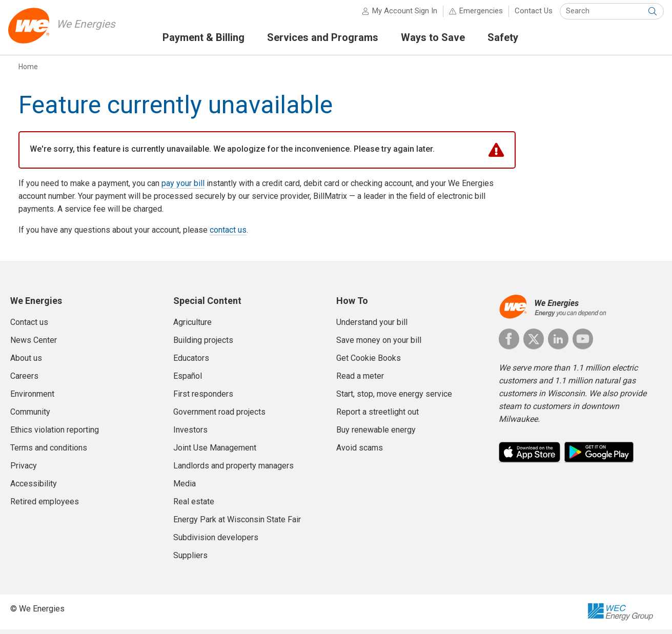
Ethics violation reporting (55, 434)
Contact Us (532, 15)
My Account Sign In (403, 15)
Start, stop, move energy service (394, 398)
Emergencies (479, 15)
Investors (190, 434)
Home (28, 71)
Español (188, 381)
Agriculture (192, 327)
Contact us (29, 327)
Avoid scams (360, 452)
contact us (228, 235)
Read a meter (360, 381)
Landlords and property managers (233, 470)
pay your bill (183, 188)
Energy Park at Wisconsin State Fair (237, 524)
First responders (203, 398)
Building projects (203, 345)
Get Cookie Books (369, 363)
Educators (191, 363)
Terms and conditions (49, 452)
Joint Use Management (215, 452)
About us (26, 363)
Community (30, 416)
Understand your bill (372, 327)
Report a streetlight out (378, 416)
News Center (34, 345)
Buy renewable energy (376, 434)
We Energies (90, 28)
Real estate (194, 506)
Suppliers (190, 560)
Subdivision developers (216, 542)
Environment (32, 398)
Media (185, 488)
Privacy (24, 470)
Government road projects (219, 416)
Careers (24, 381)
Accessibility (34, 488)
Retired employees (45, 506)
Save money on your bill (379, 345)
